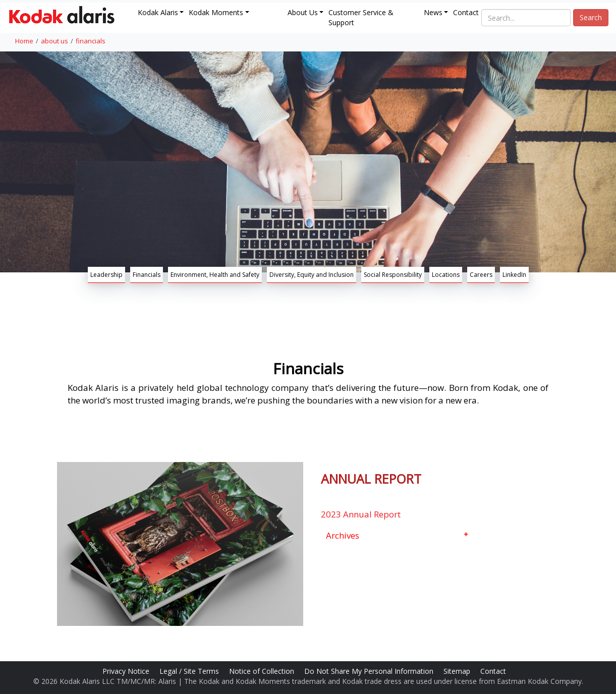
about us (54, 41)
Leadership (106, 275)
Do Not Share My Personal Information (370, 671)
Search (591, 17)
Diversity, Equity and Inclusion (312, 275)
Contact (466, 12)
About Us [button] (303, 12)
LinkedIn (514, 275)
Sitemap (458, 671)
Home (24, 41)
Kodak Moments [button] (216, 12)
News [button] (433, 12)
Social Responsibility (393, 275)
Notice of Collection (263, 671)
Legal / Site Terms (190, 671)
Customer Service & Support (361, 17)
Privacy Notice (127, 671)
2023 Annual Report (361, 514)
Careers (481, 275)
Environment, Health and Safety (215, 275)
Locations (446, 275)
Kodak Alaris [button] (158, 12)
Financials (147, 275)
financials (91, 41)
